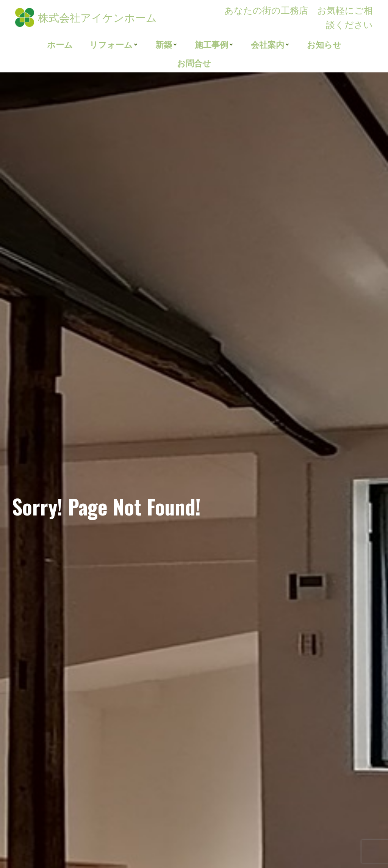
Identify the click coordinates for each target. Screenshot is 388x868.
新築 (167, 44)
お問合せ (194, 63)
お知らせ (324, 44)
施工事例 (214, 44)
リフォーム (114, 44)
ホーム (60, 44)
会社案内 (270, 44)
